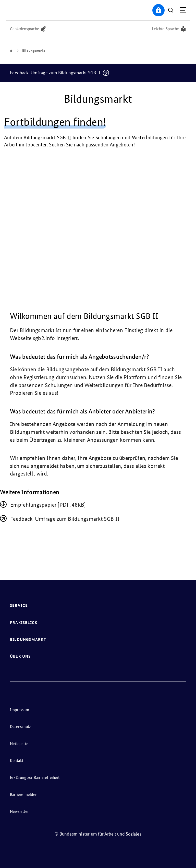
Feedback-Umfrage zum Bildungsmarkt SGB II (65, 519)
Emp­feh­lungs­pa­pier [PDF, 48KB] (48, 505)
